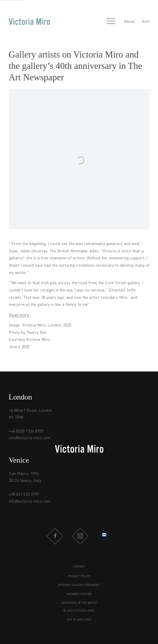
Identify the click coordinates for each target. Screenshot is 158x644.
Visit (146, 22)
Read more (19, 315)
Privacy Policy (79, 576)
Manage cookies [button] (79, 594)
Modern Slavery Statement (79, 585)
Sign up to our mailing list (104, 535)
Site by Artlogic (79, 620)
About (129, 22)
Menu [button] (111, 22)
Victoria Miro (29, 22)
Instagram (80, 536)
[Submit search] (98, 22)
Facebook (55, 536)
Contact (79, 567)
